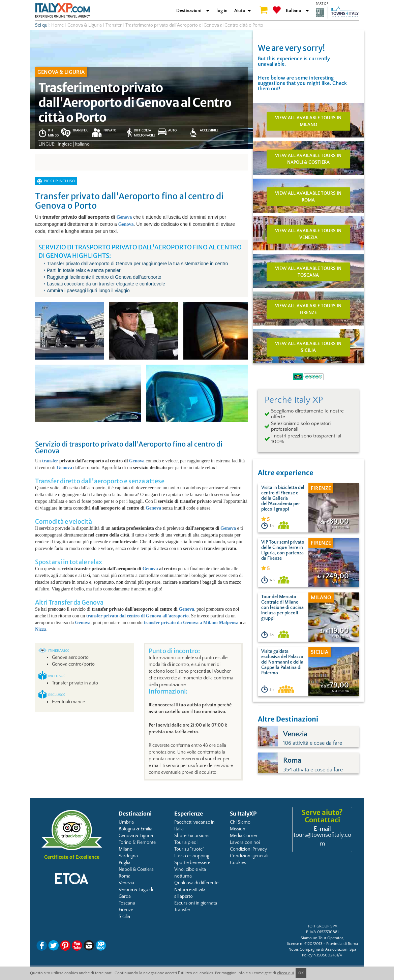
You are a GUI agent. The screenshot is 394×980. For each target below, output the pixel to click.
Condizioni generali (249, 856)
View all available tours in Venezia (308, 234)
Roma (125, 876)
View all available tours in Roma (308, 196)
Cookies (238, 863)
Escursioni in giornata (196, 903)
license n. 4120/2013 (305, 944)
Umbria (126, 822)
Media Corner (244, 836)
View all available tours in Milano (308, 121)
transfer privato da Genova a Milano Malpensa (191, 623)
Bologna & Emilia (135, 829)
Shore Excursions (192, 836)
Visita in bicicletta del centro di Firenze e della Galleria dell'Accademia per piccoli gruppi (283, 498)
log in (222, 11)
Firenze (126, 910)
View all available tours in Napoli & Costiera (308, 159)
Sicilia (124, 917)
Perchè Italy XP (294, 400)
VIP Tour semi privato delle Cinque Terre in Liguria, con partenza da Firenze (283, 550)
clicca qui (285, 973)
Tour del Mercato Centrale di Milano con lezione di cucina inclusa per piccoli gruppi (282, 608)
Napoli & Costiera (136, 869)
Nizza (41, 629)
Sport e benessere (192, 863)
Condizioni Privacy (248, 849)
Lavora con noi (245, 843)
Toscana (127, 903)
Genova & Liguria (136, 836)
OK (301, 973)
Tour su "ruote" (189, 849)
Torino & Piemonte (137, 843)
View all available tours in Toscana (308, 272)
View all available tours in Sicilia (308, 347)
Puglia (125, 863)
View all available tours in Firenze (308, 309)
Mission (238, 829)
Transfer (182, 910)
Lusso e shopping (192, 856)
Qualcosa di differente (196, 883)
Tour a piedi (186, 843)
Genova (124, 217)
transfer (50, 461)
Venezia (126, 883)
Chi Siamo (240, 822)
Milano (126, 849)
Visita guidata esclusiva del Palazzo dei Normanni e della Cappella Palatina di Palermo (282, 662)
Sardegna (128, 856)
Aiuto (240, 11)
